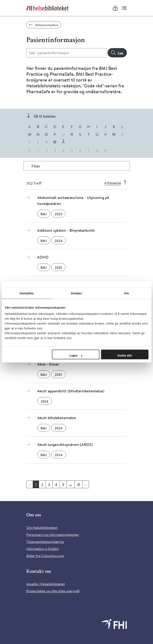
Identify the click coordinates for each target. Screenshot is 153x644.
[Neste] (86, 484)
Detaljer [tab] (77, 293)
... (71, 484)
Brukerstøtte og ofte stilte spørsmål (53, 591)
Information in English (43, 549)
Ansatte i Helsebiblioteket (46, 584)
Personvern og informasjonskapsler (53, 535)
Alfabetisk (113, 183)
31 (79, 484)
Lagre (76, 355)
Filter (36, 166)
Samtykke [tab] (27, 293)
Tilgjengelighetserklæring (45, 542)
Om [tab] (126, 293)
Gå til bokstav (45, 116)
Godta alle (125, 355)
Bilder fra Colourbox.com (45, 556)
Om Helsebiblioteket (42, 528)
